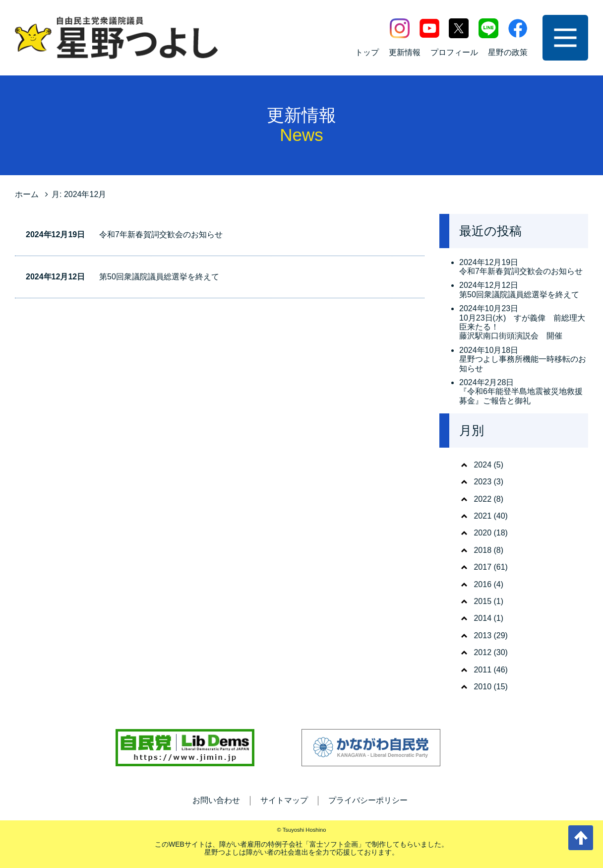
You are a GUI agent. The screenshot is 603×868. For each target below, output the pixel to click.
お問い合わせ (216, 800)
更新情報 (405, 52)
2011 (482, 670)
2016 (482, 584)
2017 (482, 567)
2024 (482, 465)
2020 (482, 533)
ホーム (27, 194)
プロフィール (454, 52)
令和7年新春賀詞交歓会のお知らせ (161, 234)
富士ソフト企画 (334, 844)
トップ (367, 52)
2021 (482, 516)
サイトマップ (284, 800)
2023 (482, 482)
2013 (482, 635)
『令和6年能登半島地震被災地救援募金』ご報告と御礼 (521, 396)
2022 (482, 499)
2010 (482, 687)
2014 (482, 618)
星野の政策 (508, 52)
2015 (482, 601)
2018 (482, 550)
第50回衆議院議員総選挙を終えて (159, 277)
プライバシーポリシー (368, 800)
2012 (482, 652)
